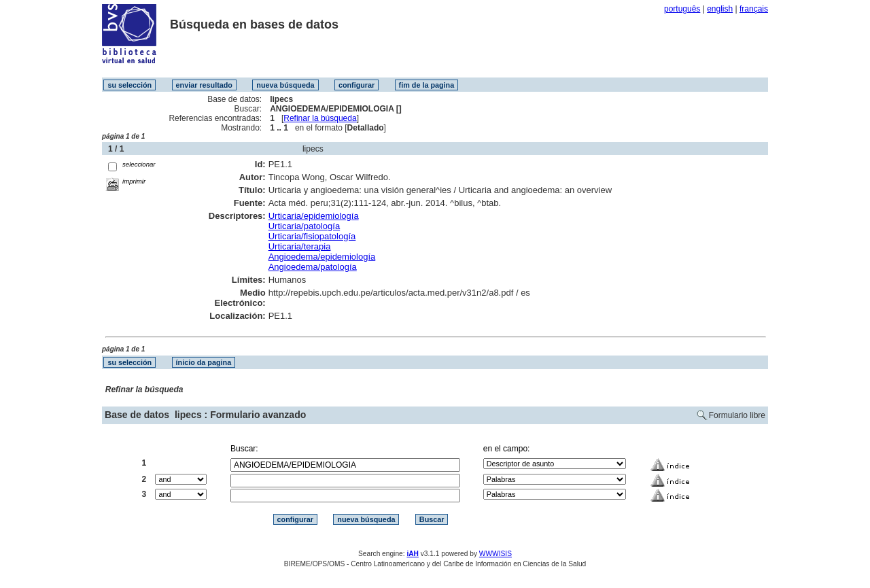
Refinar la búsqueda (320, 118)
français (754, 9)
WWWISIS (495, 554)
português (682, 9)
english (720, 9)
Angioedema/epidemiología (322, 257)
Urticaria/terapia (300, 246)
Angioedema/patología (313, 267)
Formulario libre (737, 415)
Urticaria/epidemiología (314, 216)
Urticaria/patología (304, 226)
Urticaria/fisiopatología (312, 236)
